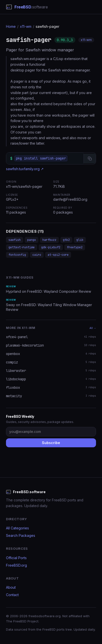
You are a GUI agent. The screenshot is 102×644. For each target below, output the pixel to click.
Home (11, 26)
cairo (37, 255)
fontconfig (17, 255)
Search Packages (21, 535)
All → (93, 328)
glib (80, 240)
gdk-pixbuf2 (51, 247)
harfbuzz (49, 240)
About (11, 587)
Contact (12, 595)
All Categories (17, 528)
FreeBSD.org (16, 565)
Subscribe (51, 443)
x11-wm (26, 26)
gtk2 (66, 240)
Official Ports (16, 558)
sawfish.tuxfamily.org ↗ (25, 169)
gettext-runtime (22, 247)
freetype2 (75, 247)
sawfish (15, 240)
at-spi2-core (58, 255)
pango (32, 240)
